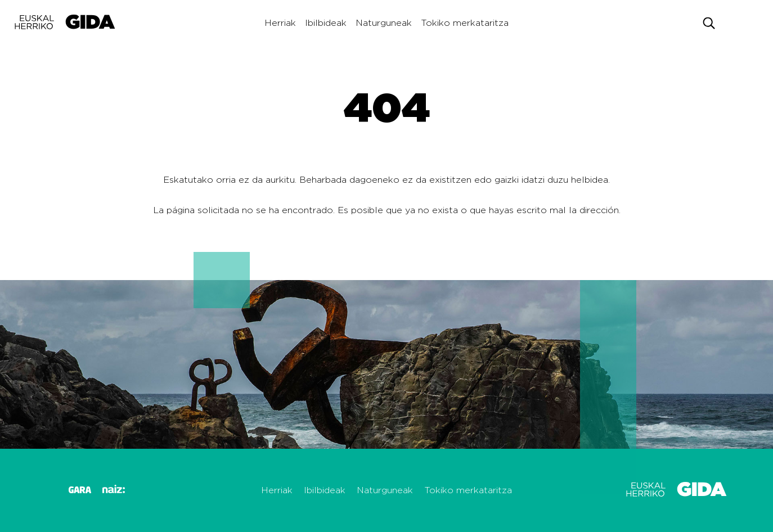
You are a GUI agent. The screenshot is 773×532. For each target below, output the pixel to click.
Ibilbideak (326, 23)
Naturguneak (384, 23)
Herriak (280, 23)
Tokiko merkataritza (465, 23)
